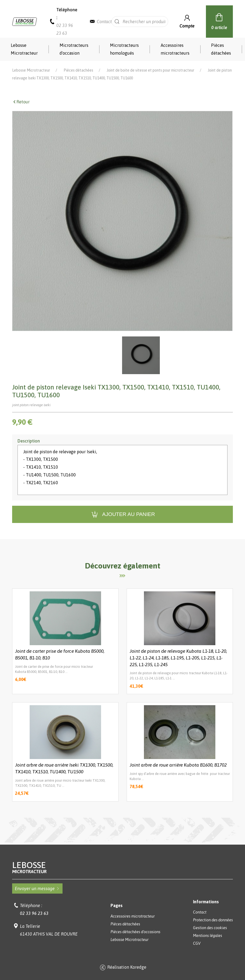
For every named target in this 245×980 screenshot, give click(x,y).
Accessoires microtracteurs (175, 49)
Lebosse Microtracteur (24, 49)
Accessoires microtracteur (133, 916)
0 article (219, 21)
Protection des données (213, 920)
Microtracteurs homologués (124, 49)
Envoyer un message (37, 888)
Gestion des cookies (210, 928)
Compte (187, 21)
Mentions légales (208, 936)
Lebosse (122, 867)
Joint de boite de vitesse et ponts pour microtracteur (151, 70)
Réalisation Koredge (123, 968)
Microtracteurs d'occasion (74, 49)
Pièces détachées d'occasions (135, 932)
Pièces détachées (221, 49)
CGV (197, 943)
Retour (21, 102)
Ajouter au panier (123, 514)
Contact (104, 22)
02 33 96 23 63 (34, 913)
